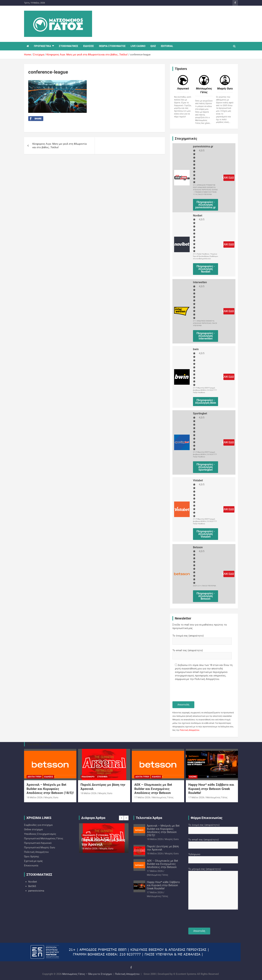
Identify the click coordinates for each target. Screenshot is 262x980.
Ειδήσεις (49, 777)
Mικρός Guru (51, 797)
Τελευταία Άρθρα (149, 818)
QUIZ (153, 46)
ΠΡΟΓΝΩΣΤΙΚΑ (42, 46)
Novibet (33, 882)
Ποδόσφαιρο (88, 777)
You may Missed (39, 744)
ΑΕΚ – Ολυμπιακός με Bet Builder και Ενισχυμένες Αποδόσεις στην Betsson (153, 789)
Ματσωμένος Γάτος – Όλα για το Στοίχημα (87, 974)
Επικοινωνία (31, 866)
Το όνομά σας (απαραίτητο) (202, 638)
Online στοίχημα (33, 829)
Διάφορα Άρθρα (93, 818)
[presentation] (198, 691)
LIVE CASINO (138, 46)
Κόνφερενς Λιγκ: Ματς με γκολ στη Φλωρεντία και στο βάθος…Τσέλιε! (59, 146)
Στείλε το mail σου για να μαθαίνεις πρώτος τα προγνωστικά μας (200, 626)
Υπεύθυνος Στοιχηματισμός (40, 834)
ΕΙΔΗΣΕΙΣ (89, 46)
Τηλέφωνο (213, 857)
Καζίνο (193, 777)
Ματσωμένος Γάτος (163, 797)
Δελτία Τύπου (35, 777)
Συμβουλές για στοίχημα (38, 825)
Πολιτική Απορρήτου (190, 730)
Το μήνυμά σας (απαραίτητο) (213, 889)
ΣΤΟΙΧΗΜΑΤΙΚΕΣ (69, 46)
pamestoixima (36, 891)
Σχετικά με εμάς (33, 861)
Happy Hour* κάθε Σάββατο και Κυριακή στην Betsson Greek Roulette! (211, 789)
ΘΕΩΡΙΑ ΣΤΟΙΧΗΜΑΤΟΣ (112, 46)
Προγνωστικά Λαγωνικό (38, 843)
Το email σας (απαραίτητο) (202, 653)
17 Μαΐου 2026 (142, 797)
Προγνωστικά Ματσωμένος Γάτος (44, 838)
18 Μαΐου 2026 (35, 797)
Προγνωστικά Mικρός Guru (40, 847)
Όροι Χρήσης (32, 856)
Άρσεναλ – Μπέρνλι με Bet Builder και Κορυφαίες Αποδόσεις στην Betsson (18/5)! (50, 789)
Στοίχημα (102, 777)
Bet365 (32, 886)
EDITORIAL (167, 46)
